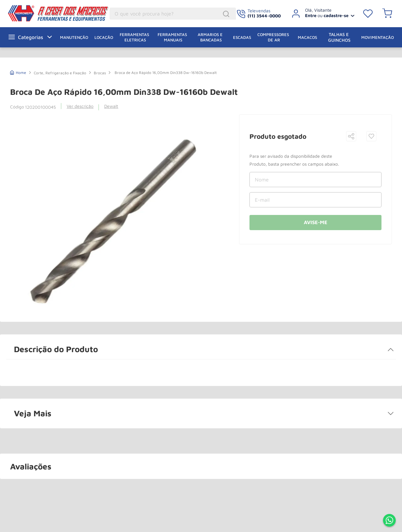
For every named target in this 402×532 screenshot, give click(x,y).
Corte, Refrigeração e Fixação (60, 73)
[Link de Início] (18, 72)
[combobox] (173, 14)
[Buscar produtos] (227, 14)
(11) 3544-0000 (264, 16)
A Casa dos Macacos (42, 13)
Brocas (100, 73)
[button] (351, 137)
